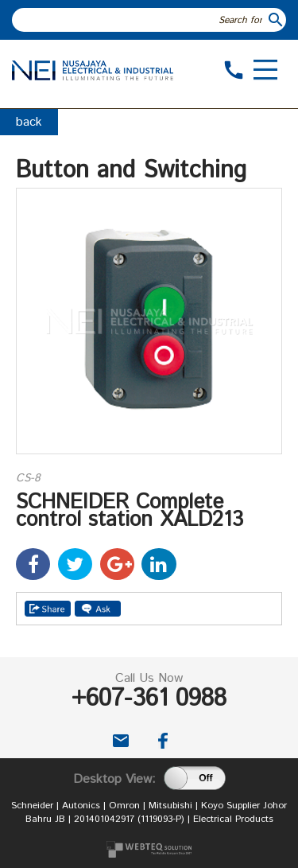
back (29, 122)
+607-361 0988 (149, 699)
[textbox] (139, 20)
